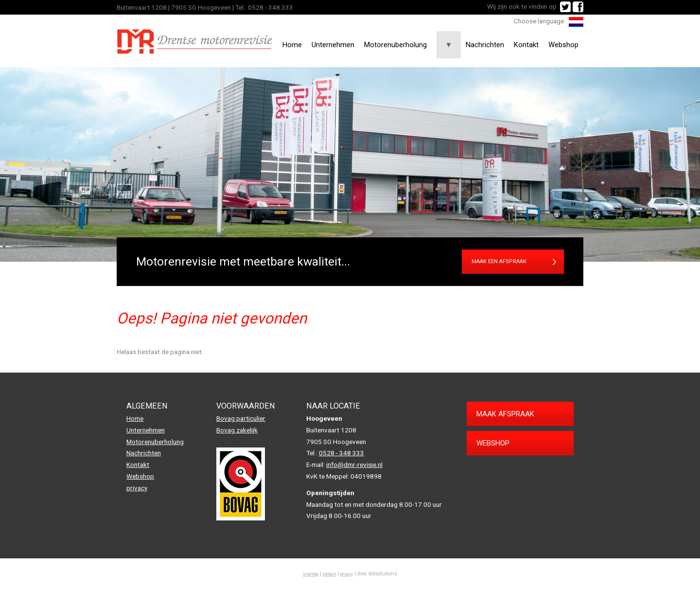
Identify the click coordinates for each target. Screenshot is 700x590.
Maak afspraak (505, 414)
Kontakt (526, 45)
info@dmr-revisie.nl (354, 465)
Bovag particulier (241, 418)
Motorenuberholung (395, 45)
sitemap (311, 574)
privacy (137, 488)
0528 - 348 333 (271, 7)
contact (329, 574)
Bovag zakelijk (237, 430)
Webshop (563, 45)
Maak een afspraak (499, 261)
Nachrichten (485, 45)
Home (292, 45)
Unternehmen (333, 45)
